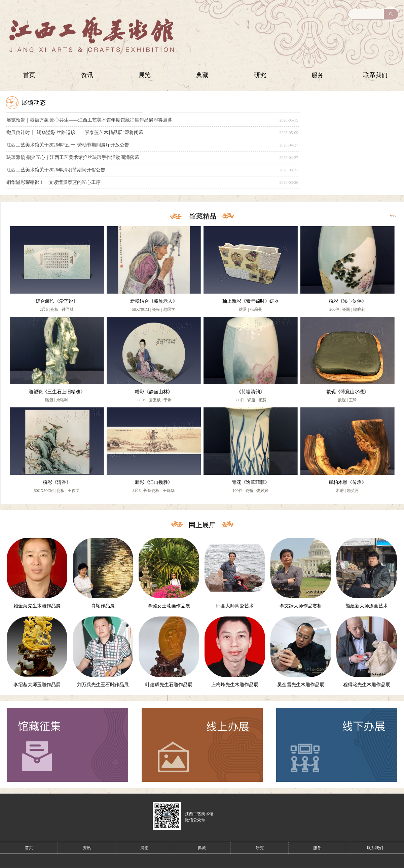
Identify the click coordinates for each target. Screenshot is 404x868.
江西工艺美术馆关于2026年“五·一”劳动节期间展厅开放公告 (68, 145)
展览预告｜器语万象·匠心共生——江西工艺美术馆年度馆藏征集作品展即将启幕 (89, 120)
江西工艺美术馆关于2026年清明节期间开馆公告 (56, 170)
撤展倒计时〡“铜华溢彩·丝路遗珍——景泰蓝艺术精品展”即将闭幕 (75, 132)
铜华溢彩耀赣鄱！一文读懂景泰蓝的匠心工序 (53, 182)
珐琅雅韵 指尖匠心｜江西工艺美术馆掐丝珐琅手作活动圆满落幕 (73, 157)
